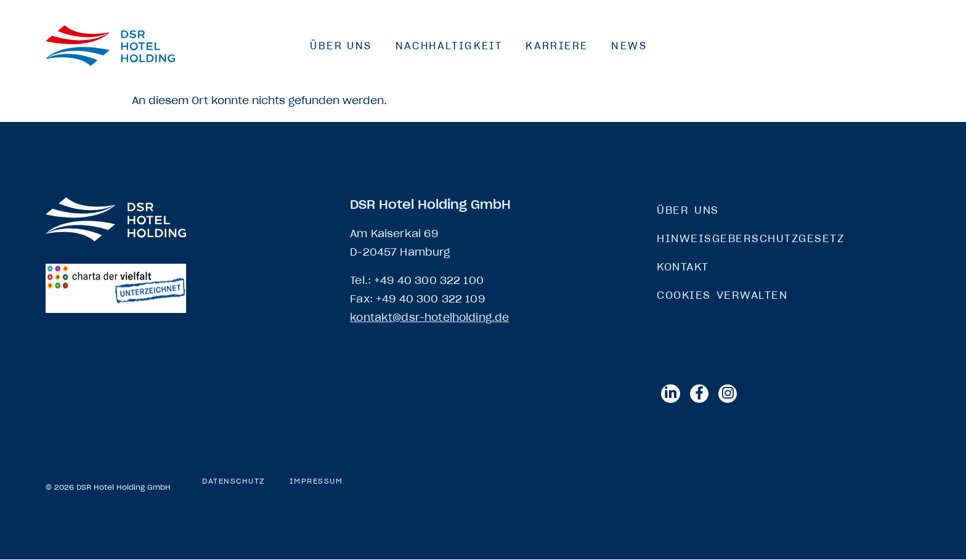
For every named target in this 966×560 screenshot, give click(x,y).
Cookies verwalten (722, 295)
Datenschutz (233, 482)
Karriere (557, 46)
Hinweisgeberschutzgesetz (750, 238)
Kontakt (683, 267)
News (629, 46)
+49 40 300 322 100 (429, 280)
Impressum (316, 482)
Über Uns (341, 46)
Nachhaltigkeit (449, 46)
